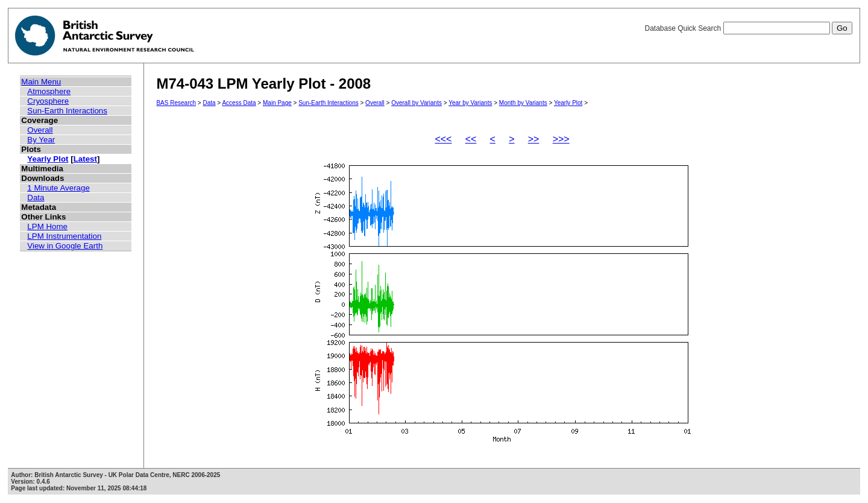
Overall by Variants (417, 103)
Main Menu (41, 82)
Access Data (239, 103)
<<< (443, 139)
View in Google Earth (65, 246)
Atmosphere (49, 91)
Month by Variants (523, 103)
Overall (40, 130)
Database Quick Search (748, 28)
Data (36, 198)
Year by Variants (470, 103)
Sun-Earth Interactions (67, 111)
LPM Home (47, 226)
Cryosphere (48, 101)
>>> (561, 139)
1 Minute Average (58, 188)
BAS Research (176, 103)
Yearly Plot (48, 159)
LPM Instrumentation (64, 236)
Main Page (277, 103)
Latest (85, 159)
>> (534, 139)
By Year (41, 140)
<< (471, 139)
